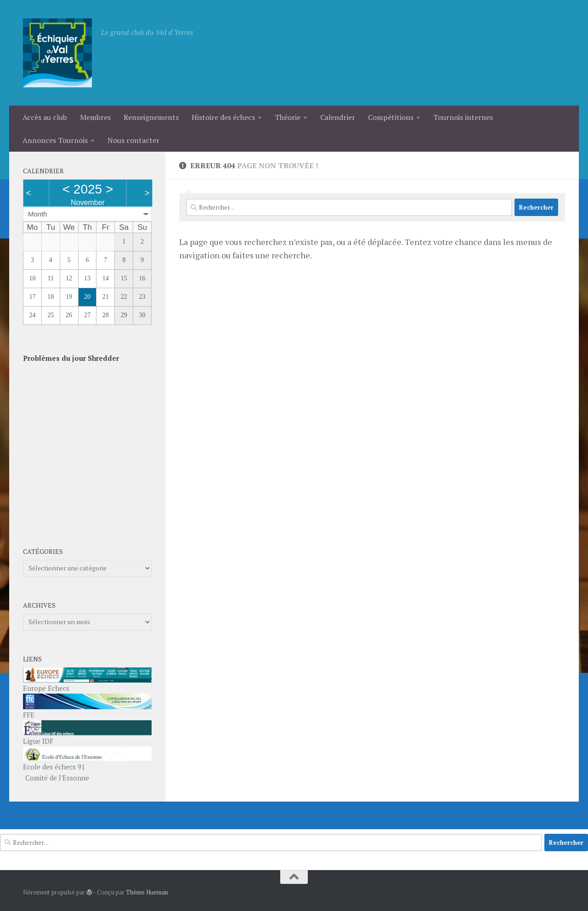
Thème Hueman (147, 892)
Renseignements (151, 117)
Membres (95, 117)
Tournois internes (463, 117)
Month (38, 214)
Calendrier (338, 117)
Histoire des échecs (223, 117)
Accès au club (45, 117)
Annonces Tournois (55, 140)
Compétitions (391, 117)
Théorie (288, 117)
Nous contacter (133, 140)
